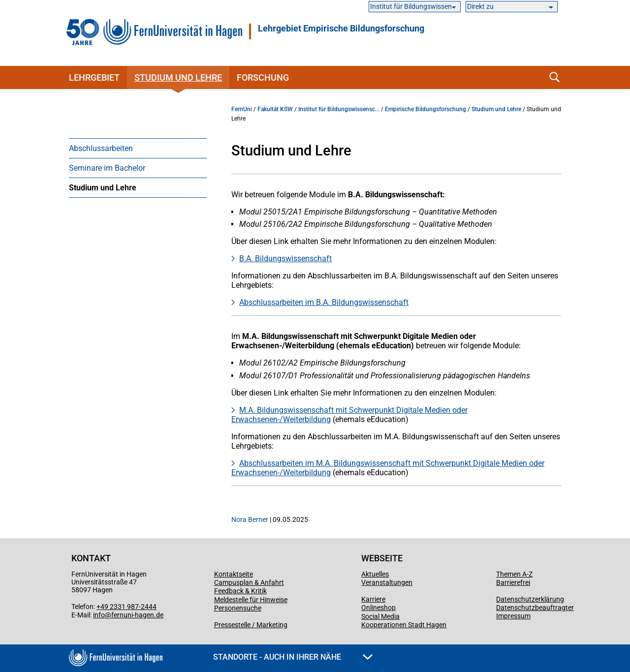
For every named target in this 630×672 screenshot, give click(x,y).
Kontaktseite (234, 574)
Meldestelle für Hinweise (251, 600)
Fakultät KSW (275, 109)
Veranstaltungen (387, 582)
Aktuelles (375, 574)
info (99, 615)
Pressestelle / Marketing (251, 625)
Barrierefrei (513, 582)
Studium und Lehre (178, 77)
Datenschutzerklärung (530, 599)
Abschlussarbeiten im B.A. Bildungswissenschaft (324, 302)
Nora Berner (250, 519)
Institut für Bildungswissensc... (339, 109)
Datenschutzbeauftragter (535, 608)
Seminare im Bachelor (107, 168)
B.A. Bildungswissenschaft (285, 259)
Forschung (263, 77)
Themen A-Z (514, 574)
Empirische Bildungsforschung (425, 109)
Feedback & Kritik (240, 591)
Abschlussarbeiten (101, 148)
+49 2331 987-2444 (126, 607)
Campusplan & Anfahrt (249, 582)
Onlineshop (378, 608)
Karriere (373, 599)
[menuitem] (138, 148)
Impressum (513, 616)
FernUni (242, 109)
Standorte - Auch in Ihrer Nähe (293, 657)
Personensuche (238, 608)
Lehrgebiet (94, 77)
